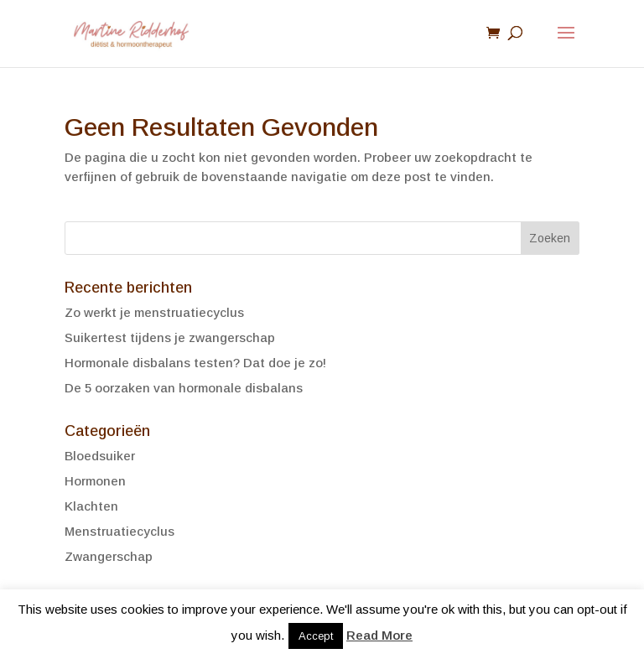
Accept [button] (316, 636)
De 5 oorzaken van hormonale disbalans (184, 388)
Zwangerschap (109, 556)
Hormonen (95, 481)
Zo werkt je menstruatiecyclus (154, 312)
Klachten (91, 506)
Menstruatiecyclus (119, 531)
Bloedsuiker (100, 456)
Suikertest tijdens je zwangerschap (170, 337)
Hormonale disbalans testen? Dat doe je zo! (195, 363)
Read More (379, 635)
